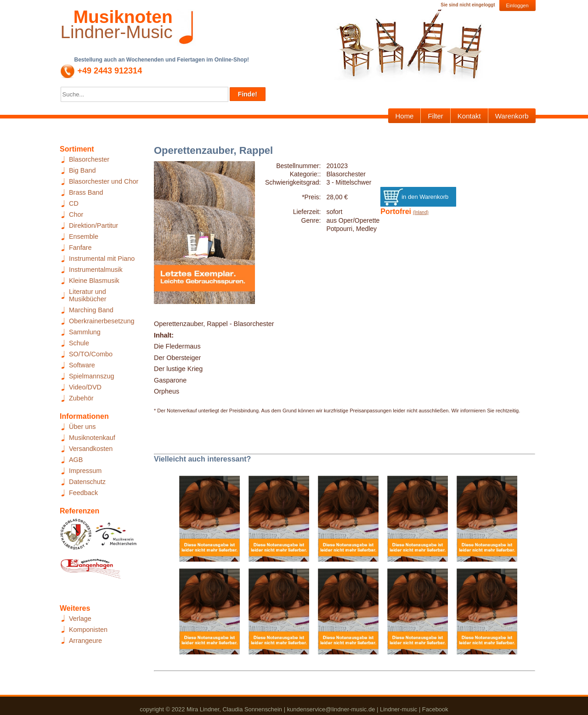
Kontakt (469, 116)
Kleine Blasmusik (94, 281)
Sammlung (85, 332)
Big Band (82, 170)
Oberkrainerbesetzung (102, 321)
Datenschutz (87, 482)
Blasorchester (89, 159)
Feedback (83, 493)
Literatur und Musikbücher (88, 295)
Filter (435, 116)
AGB (76, 460)
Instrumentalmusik (96, 270)
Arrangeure (85, 641)
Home (404, 116)
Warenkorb (512, 116)
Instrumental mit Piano (102, 259)
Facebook (435, 709)
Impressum (85, 471)
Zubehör (81, 398)
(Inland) (421, 212)
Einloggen (517, 6)
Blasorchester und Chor (104, 181)
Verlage (80, 619)
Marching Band (91, 310)
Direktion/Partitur (93, 225)
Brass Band (86, 192)
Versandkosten (91, 449)
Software (82, 365)
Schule (79, 343)
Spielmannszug (91, 376)
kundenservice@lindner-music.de (331, 709)
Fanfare (80, 248)
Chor (76, 214)
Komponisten (88, 630)
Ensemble (84, 236)
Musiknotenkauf (92, 438)
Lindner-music (399, 709)
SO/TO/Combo (91, 354)
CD (74, 203)
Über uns (82, 427)
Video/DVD (85, 387)
